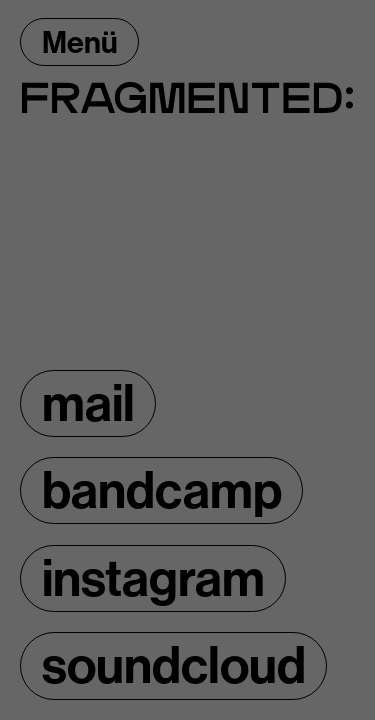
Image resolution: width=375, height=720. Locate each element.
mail (88, 403)
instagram (153, 578)
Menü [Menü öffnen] (80, 42)
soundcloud (174, 665)
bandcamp (162, 490)
